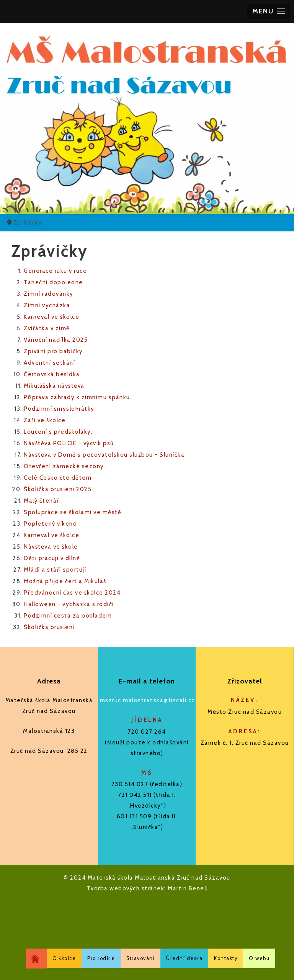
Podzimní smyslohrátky (59, 409)
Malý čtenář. (42, 501)
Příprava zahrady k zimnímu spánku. (78, 397)
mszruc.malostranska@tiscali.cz (148, 700)
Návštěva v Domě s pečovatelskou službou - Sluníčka (104, 455)
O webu (259, 958)
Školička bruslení (49, 627)
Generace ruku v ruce (55, 271)
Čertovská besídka (52, 374)
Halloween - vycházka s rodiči (69, 604)
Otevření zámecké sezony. (65, 466)
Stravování (140, 958)
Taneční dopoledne (53, 282)
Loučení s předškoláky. (58, 432)
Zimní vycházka (47, 305)
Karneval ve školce (51, 317)
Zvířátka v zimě (47, 328)
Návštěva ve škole (51, 547)
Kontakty (226, 958)
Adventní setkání (49, 363)
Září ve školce (45, 420)
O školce (64, 958)
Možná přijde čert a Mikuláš (65, 581)
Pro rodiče (101, 958)
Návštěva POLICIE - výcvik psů (69, 443)
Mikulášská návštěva (54, 386)
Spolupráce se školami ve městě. (73, 512)
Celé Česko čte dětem (58, 478)
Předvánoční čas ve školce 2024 (72, 593)
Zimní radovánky (49, 294)
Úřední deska (184, 958)
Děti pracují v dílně (52, 558)
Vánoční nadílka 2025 (56, 340)
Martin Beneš (187, 888)
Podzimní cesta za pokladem (68, 616)
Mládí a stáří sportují (55, 570)
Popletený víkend (50, 524)
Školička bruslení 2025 (58, 489)
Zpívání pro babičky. (54, 351)
